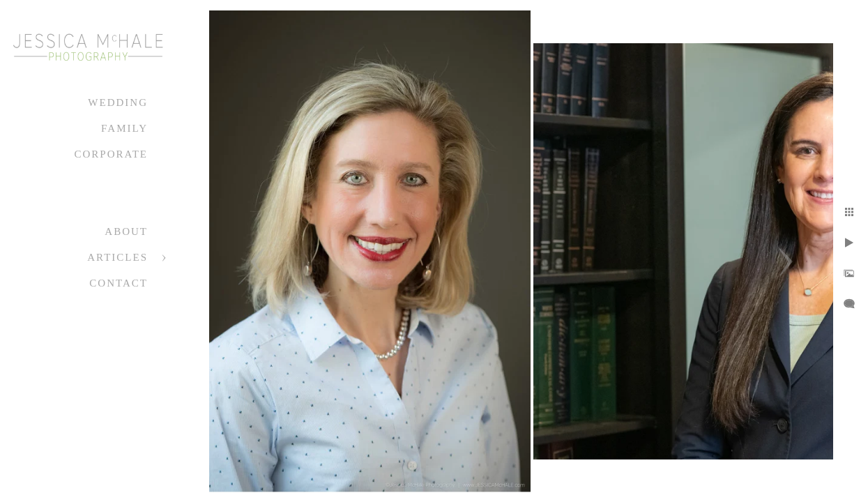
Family (124, 128)
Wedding (118, 102)
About (126, 231)
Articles (117, 257)
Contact (119, 283)
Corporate (111, 154)
